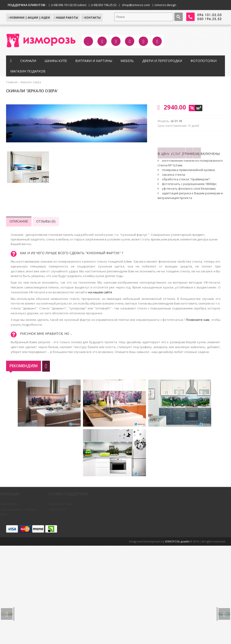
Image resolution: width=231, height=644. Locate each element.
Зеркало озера (31, 82)
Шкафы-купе (57, 61)
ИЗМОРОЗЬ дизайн (177, 541)
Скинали (29, 61)
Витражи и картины (95, 61)
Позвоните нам (198, 320)
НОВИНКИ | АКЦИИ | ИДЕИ (29, 18)
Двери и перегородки (163, 61)
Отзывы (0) (46, 221)
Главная (12, 82)
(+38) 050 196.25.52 (104, 5)
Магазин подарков (29, 71)
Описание (19, 221)
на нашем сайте (100, 292)
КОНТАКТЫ (91, 18)
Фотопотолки (205, 61)
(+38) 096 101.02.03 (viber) (69, 5)
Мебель (128, 61)
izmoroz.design (165, 5)
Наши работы (66, 18)
